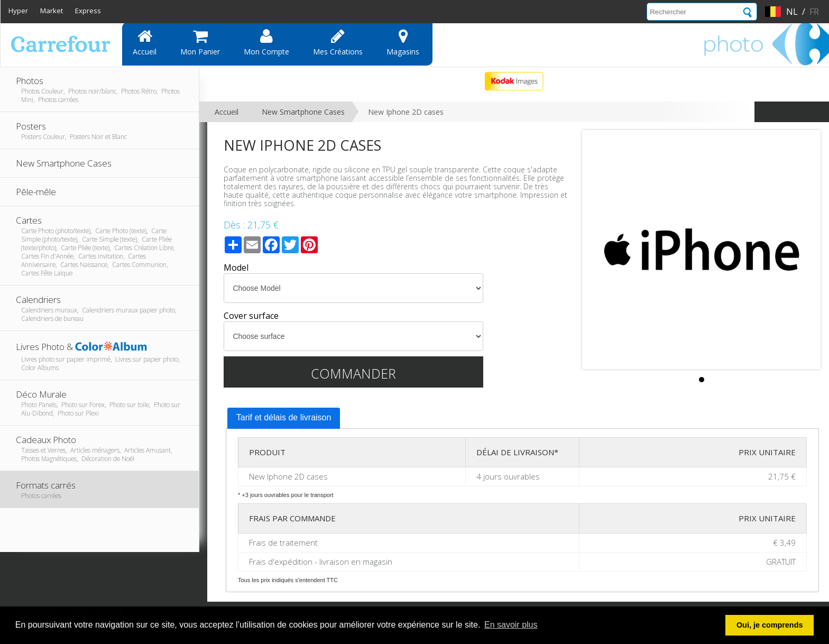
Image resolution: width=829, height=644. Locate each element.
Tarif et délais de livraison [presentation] (284, 417)
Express (88, 11)
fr (814, 12)
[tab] (284, 418)
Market (52, 11)
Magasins (403, 42)
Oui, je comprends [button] (770, 625)
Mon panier (200, 42)
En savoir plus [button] (511, 625)
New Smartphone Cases (303, 112)
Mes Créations (338, 42)
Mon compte (266, 42)
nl (792, 12)
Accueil (145, 42)
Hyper (18, 11)
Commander (353, 373)
